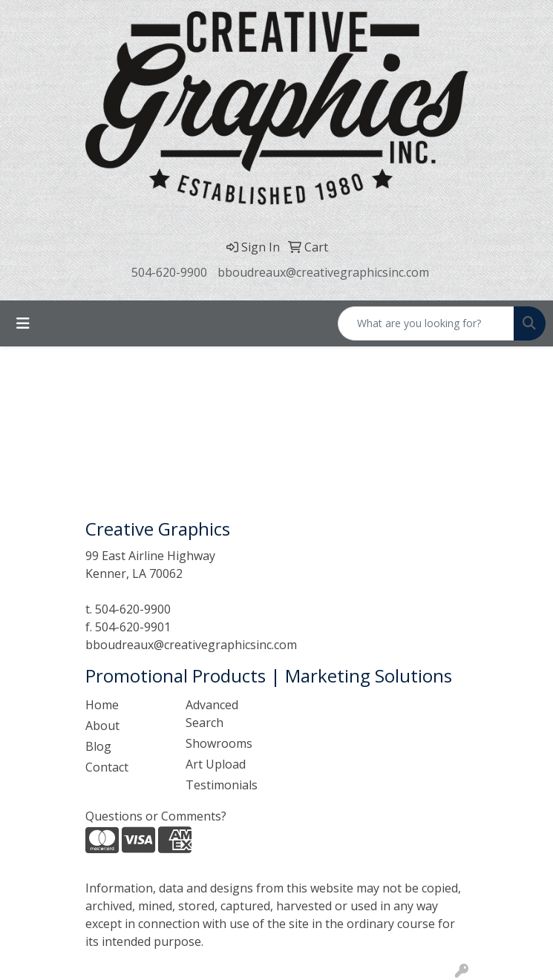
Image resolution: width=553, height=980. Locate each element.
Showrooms (219, 743)
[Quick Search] (426, 323)
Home (102, 705)
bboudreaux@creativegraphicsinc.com (323, 272)
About (102, 726)
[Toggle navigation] (23, 323)
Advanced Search (212, 714)
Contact (107, 767)
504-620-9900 (169, 272)
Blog (98, 746)
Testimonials (222, 785)
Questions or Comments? (156, 816)
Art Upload (216, 764)
